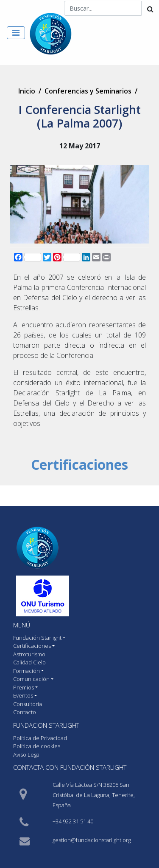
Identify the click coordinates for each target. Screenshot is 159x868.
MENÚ (22, 625)
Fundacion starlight (46, 725)
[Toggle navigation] (16, 33)
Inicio (27, 91)
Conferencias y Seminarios (88, 91)
